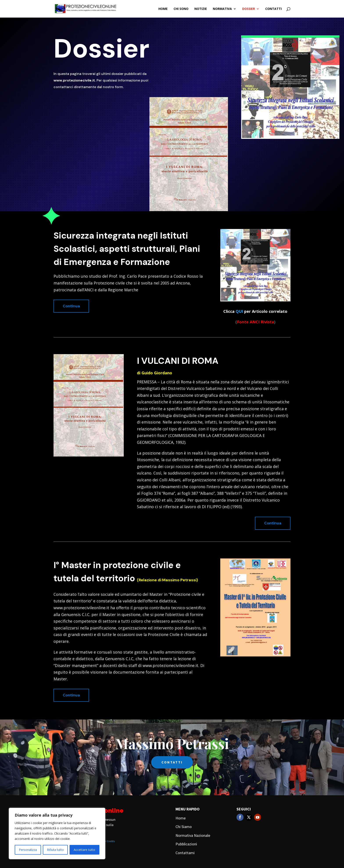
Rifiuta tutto (55, 850)
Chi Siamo (184, 827)
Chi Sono (181, 9)
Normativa (222, 9)
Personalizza (28, 850)
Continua (71, 306)
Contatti (273, 9)
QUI (239, 311)
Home (163, 9)
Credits (111, 841)
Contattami (185, 853)
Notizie (201, 9)
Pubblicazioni (186, 844)
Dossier (249, 9)
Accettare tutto (84, 850)
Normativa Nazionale (193, 835)
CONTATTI (172, 762)
